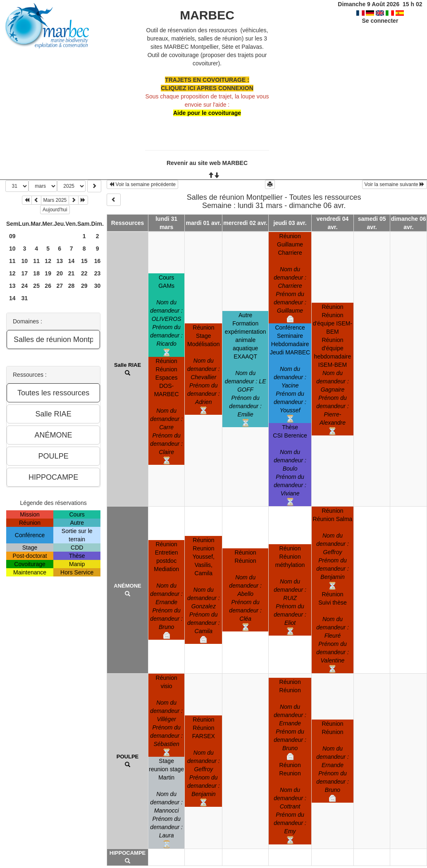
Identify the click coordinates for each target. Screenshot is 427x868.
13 (60, 261)
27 (60, 286)
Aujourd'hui (55, 210)
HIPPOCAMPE (128, 853)
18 (36, 273)
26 (48, 286)
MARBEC (207, 15)
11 (12, 261)
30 (98, 286)
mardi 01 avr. (204, 223)
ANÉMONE (127, 586)
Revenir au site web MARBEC (207, 163)
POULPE (128, 757)
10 (12, 249)
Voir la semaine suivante (395, 184)
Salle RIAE (128, 365)
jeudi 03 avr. (290, 223)
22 (84, 273)
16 (98, 261)
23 (98, 273)
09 (12, 236)
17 (25, 273)
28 (72, 286)
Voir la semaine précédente (142, 184)
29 (84, 286)
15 (84, 261)
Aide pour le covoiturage (207, 113)
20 (60, 273)
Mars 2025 (55, 200)
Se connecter (380, 21)
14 (72, 261)
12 (48, 261)
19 (48, 273)
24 (25, 286)
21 (72, 273)
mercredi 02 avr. (245, 223)
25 (36, 286)
